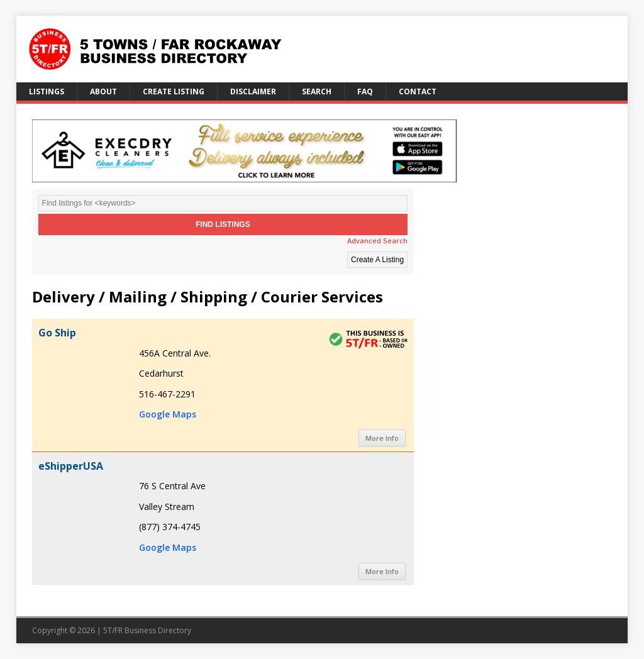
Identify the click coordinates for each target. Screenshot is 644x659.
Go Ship (57, 333)
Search (317, 91)
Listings (47, 91)
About (103, 91)
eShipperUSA (71, 466)
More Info (382, 438)
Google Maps (168, 414)
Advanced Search (377, 241)
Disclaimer (253, 91)
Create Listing (174, 91)
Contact (418, 91)
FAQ (365, 91)
